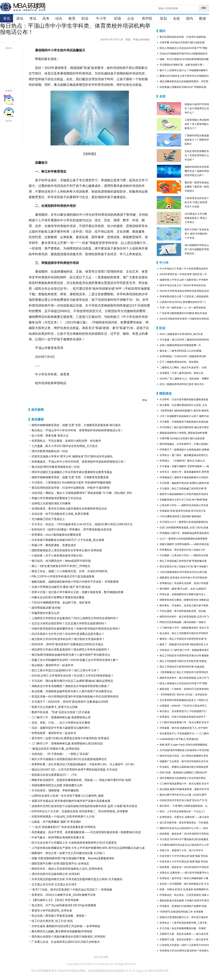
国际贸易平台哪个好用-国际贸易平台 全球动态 (60, 864)
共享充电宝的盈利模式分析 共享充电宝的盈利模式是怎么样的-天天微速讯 (77, 879)
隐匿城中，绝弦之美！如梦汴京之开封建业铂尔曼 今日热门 (68, 853)
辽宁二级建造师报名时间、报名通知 (179, 362)
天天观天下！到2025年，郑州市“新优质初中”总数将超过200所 (70, 702)
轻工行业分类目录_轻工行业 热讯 (52, 921)
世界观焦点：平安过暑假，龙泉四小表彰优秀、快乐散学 (66, 441)
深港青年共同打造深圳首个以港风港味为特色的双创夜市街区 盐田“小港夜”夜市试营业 (84, 806)
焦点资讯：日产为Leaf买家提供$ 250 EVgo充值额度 (64, 905)
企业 (131, 18)
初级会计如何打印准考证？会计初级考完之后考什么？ (197, 108)
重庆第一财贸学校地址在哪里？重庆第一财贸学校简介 (197, 187)
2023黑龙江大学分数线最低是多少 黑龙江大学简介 (196, 218)
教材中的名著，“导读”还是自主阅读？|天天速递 (61, 712)
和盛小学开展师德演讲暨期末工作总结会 (57, 498)
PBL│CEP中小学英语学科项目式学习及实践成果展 (63, 576)
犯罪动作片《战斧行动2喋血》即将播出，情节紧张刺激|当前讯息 (72, 529)
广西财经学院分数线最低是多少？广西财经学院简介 (197, 140)
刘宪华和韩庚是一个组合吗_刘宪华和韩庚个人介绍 (63, 817)
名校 (176, 18)
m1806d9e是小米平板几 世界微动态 (179, 739)
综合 (59, 18)
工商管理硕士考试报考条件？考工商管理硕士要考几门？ (197, 124)
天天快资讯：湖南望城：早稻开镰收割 (55, 790)
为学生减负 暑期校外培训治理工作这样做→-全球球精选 (66, 926)
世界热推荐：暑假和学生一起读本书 (54, 733)
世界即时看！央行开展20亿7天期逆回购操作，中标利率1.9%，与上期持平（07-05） (84, 764)
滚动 (20, 18)
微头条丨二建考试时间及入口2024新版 (181, 351)
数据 (203, 18)
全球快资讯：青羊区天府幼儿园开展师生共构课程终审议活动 (69, 509)
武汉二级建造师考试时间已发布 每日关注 (182, 384)
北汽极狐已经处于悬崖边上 (48, 519)
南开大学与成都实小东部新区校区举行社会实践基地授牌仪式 (69, 759)
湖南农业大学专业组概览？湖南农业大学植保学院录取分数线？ (71, 686)
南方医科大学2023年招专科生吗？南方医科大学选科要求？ (68, 639)
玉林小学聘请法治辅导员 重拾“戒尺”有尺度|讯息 (61, 587)
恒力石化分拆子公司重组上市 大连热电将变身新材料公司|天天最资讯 (74, 843)
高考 (46, 18)
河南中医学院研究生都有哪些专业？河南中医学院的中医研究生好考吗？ (76, 629)
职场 (118, 18)
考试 (33, 18)
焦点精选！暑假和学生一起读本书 (52, 665)
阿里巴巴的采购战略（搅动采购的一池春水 (183, 622)
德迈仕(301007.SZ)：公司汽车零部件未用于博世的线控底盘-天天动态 (75, 770)
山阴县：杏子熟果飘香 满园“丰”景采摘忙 (57, 822)
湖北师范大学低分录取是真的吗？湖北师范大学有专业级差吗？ (71, 650)
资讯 (7, 18)
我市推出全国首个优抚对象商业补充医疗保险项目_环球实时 (69, 937)
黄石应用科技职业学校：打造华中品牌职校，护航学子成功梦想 (71, 488)
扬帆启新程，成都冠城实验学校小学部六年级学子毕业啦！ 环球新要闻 (75, 582)
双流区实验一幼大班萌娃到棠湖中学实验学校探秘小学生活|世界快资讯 (75, 697)
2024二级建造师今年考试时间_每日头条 (181, 334)
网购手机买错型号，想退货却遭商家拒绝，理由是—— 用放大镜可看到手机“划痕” (82, 780)
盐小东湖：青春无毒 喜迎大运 (50, 436)
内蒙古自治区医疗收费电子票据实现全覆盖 (58, 597)
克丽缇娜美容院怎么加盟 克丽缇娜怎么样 (57, 785)
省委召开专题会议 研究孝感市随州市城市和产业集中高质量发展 (71, 801)
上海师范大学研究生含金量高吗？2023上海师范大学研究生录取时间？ (75, 618)
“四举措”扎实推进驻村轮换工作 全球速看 (181, 912)
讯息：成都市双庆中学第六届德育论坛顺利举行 (61, 728)
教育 (72, 18)
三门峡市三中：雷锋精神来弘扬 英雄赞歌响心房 (61, 717)
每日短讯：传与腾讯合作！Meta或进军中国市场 (61, 561)
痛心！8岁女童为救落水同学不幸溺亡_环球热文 (61, 566)
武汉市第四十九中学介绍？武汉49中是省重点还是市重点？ (68, 634)
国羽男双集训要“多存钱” (46, 608)
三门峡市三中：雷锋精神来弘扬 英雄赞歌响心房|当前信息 (67, 743)
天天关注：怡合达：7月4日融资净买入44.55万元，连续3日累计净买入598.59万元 (82, 524)
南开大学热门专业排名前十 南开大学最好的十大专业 (197, 234)
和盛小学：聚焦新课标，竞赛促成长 (54, 545)
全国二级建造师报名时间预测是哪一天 (180, 345)
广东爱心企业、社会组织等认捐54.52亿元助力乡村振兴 (66, 942)
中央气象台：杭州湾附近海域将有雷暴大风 (58, 837)
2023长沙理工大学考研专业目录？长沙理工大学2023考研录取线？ (73, 676)
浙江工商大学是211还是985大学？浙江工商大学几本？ (65, 670)
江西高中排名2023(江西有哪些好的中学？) (183, 302)
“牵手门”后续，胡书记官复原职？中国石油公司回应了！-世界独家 (72, 890)
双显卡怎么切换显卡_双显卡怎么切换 (55, 707)
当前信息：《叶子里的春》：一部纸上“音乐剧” (60, 754)
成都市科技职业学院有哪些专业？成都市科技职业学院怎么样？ (197, 171)
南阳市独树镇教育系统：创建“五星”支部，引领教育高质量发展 (70, 477)
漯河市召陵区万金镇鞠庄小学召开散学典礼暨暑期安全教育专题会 (72, 472)
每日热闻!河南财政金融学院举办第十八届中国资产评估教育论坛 (71, 655)
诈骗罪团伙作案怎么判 (45, 613)
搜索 (204, 8)
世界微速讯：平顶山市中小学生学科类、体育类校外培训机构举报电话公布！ (79, 462)
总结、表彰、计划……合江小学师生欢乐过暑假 (61, 723)
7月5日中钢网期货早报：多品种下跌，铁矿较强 (61, 603)
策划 (163, 18)
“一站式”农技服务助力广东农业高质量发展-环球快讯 (64, 827)
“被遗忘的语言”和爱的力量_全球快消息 (56, 749)
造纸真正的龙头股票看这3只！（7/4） (55, 775)
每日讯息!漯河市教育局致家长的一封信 (56, 467)
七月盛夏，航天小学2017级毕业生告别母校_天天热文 (65, 446)
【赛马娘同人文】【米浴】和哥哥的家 (55, 900)
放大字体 (9, 130)
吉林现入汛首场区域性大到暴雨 (51, 503)
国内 (189, 18)
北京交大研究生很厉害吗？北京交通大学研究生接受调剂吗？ (69, 623)
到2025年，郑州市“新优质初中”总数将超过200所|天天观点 (67, 644)
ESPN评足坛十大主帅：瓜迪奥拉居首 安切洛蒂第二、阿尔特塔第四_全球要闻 (80, 811)
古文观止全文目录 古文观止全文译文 (54, 884)
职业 (85, 18)
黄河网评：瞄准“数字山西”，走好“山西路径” (183, 589)
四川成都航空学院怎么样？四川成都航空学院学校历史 (197, 249)
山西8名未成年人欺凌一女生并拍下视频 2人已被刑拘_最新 (68, 796)
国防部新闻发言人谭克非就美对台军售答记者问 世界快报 (67, 550)
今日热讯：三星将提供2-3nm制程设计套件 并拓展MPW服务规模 (71, 483)
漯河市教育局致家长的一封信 (50, 451)
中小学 (101, 18)
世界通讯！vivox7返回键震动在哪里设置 (56, 535)
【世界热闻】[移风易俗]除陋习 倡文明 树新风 (184, 411)
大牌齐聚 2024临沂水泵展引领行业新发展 (182, 42)
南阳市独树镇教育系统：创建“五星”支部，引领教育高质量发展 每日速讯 (76, 425)
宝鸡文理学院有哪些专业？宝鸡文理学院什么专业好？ (197, 155)
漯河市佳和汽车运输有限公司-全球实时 (56, 874)
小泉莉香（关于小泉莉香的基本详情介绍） (58, 556)
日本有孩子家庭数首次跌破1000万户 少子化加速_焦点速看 (68, 540)
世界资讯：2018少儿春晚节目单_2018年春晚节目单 (64, 895)
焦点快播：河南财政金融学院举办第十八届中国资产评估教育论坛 (72, 691)
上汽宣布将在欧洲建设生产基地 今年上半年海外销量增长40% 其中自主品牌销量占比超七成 (88, 848)
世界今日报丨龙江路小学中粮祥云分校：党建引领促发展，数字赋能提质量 (78, 592)
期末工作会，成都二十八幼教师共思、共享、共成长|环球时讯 (69, 571)
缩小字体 (9, 142)
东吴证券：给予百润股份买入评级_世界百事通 (60, 514)
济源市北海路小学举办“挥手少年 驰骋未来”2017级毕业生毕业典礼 (72, 456)
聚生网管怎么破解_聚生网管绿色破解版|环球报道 (62, 931)
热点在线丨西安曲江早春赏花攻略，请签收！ (59, 916)
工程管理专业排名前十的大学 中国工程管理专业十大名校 (197, 202)
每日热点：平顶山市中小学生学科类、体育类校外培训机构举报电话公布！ (78, 430)
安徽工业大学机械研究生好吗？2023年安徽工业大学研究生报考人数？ (75, 660)
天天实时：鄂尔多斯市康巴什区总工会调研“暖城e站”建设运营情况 (72, 681)
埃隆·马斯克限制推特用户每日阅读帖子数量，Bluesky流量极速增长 (73, 858)
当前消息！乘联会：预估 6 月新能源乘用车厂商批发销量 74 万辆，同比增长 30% (82, 493)
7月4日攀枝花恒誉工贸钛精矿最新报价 (180, 516)
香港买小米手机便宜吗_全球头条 (52, 910)
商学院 (147, 18)
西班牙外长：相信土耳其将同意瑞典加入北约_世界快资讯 (67, 869)
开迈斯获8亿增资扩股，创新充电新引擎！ (182, 65)
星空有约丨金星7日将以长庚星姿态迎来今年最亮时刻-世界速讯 (70, 738)
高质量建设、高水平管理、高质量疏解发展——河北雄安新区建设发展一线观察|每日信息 (86, 832)
